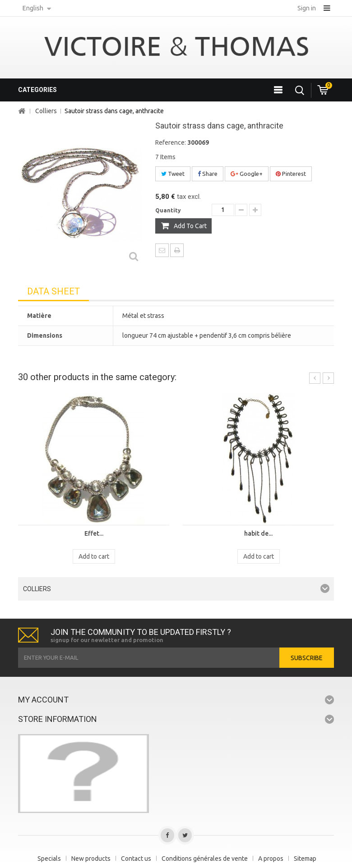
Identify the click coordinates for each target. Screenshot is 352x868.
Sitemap (305, 859)
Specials (49, 859)
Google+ (247, 174)
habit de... (258, 533)
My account (43, 700)
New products (91, 859)
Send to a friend (162, 250)
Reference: (171, 142)
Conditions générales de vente (205, 859)
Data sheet (53, 291)
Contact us (136, 859)
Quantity (168, 210)
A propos (271, 859)
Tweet (173, 174)
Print (177, 250)
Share (208, 174)
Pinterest (291, 174)
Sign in (307, 8)
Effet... (94, 533)
